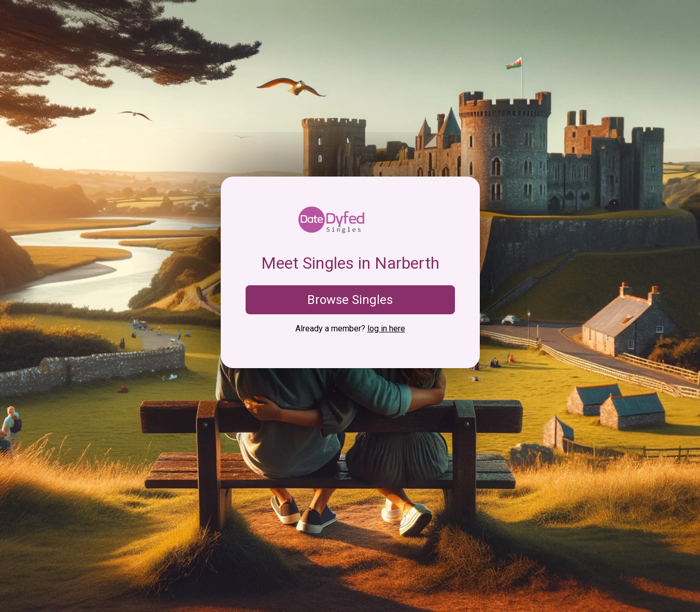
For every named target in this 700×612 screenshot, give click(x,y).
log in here (386, 329)
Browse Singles (350, 300)
